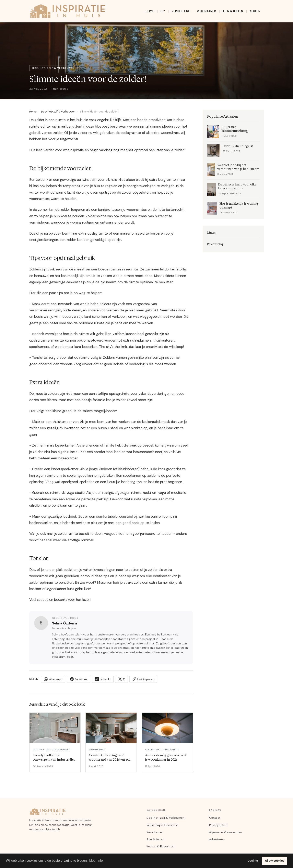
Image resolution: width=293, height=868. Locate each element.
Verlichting (181, 11)
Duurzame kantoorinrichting (235, 129)
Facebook (79, 679)
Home (150, 11)
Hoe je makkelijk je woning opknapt (239, 206)
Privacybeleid (218, 825)
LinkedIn (103, 679)
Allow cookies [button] (275, 861)
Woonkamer (207, 11)
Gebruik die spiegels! (238, 146)
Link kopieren (143, 679)
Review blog (215, 244)
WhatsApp (53, 679)
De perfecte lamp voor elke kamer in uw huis (237, 186)
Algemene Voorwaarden (226, 832)
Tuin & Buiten (233, 11)
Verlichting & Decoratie (162, 825)
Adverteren (217, 839)
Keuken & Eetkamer (160, 846)
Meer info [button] (96, 861)
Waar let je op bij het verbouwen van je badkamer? (238, 167)
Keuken (255, 11)
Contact (215, 818)
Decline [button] (253, 861)
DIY (163, 11)
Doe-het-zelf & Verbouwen (58, 112)
